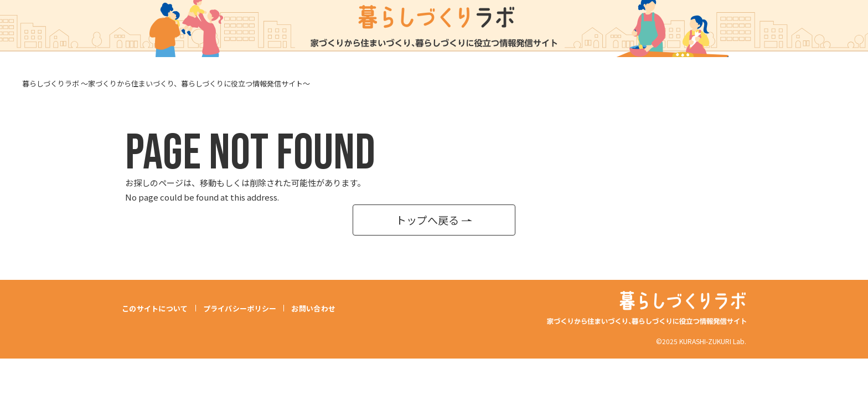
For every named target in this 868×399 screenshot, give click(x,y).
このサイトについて (155, 308)
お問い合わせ (314, 308)
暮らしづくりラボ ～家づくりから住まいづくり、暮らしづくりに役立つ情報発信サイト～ (166, 83)
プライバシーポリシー (240, 308)
